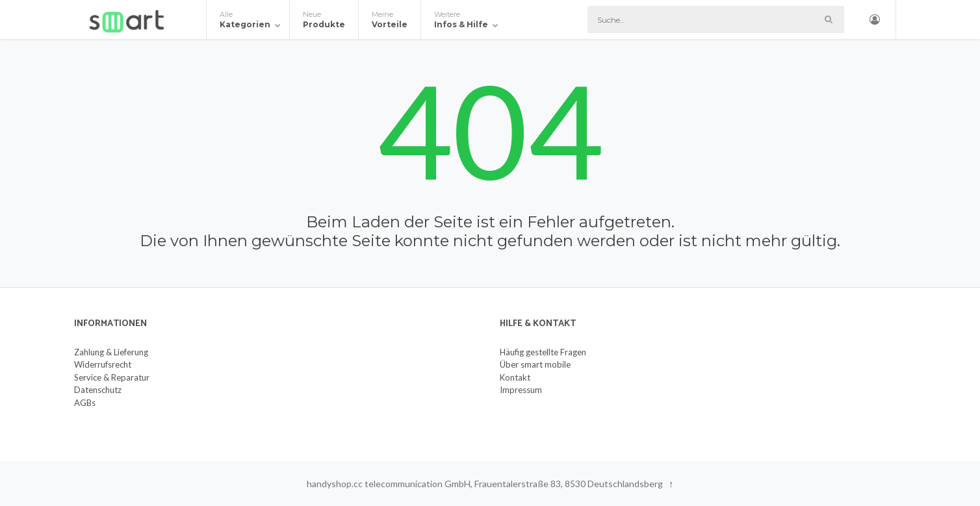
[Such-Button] (828, 19)
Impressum (521, 390)
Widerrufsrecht (103, 364)
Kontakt (515, 377)
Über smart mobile (535, 364)
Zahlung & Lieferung (111, 352)
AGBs (85, 403)
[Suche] (716, 19)
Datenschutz (98, 390)
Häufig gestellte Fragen (543, 352)
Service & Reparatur (112, 377)
